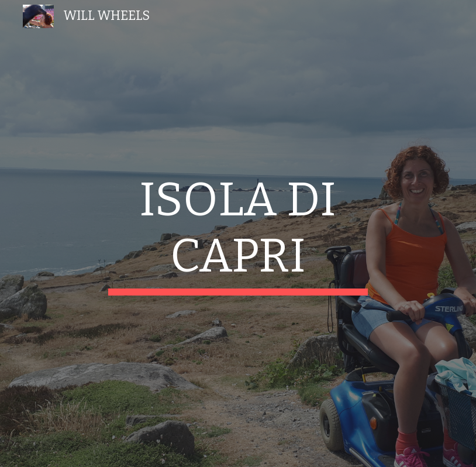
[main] (238, 233)
